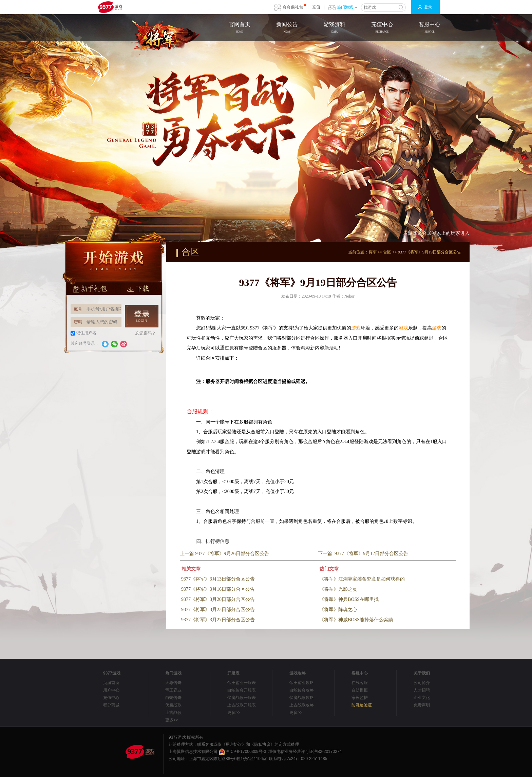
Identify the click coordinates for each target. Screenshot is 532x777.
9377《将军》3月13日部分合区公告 (218, 579)
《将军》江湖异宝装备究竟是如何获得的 (362, 579)
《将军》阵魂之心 (338, 610)
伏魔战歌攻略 (302, 698)
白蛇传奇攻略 (302, 690)
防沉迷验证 (362, 705)
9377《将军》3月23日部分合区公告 (218, 610)
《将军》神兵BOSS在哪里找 (349, 599)
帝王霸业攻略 (302, 683)
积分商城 (111, 705)
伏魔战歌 (173, 705)
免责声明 (422, 705)
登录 (428, 7)
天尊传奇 (173, 683)
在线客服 (360, 683)
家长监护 (360, 698)
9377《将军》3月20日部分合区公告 (218, 599)
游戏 (356, 328)
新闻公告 (287, 28)
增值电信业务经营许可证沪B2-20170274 (305, 752)
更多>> (172, 720)
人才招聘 (422, 690)
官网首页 (240, 28)
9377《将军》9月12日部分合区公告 (371, 554)
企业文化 (422, 698)
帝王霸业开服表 (242, 683)
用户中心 (111, 690)
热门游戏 (347, 7)
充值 (316, 7)
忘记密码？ (146, 333)
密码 (78, 322)
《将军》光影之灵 (338, 589)
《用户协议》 (234, 744)
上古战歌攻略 (302, 705)
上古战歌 (173, 713)
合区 (387, 252)
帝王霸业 (173, 690)
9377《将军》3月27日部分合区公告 (218, 620)
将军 (373, 252)
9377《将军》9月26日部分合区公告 (232, 554)
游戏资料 (335, 28)
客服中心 (430, 28)
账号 (78, 309)
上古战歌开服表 (242, 705)
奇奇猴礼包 (293, 7)
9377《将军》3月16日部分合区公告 (218, 589)
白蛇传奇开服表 (242, 690)
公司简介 (422, 683)
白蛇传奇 (173, 698)
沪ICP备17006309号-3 (242, 752)
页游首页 (111, 683)
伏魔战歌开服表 (242, 698)
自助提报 (360, 690)
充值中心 (382, 28)
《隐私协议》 (262, 744)
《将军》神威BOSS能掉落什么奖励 (356, 620)
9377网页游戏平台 (110, 7)
